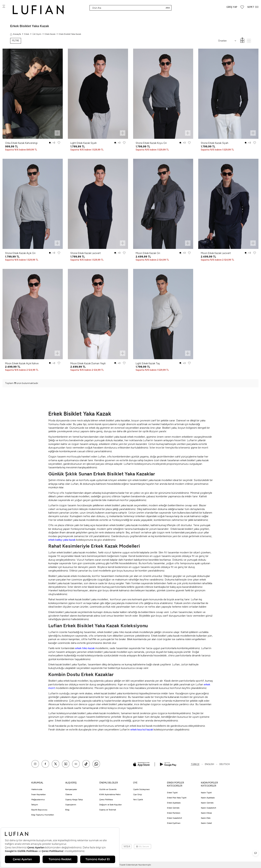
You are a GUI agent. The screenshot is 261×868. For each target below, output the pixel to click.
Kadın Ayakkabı (208, 798)
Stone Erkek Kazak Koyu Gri (151, 143)
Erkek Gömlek (173, 808)
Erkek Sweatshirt (175, 818)
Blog (67, 810)
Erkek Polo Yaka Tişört (177, 798)
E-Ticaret (121, 865)
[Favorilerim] (242, 7)
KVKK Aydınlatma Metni (110, 794)
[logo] (38, 10)
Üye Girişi (138, 794)
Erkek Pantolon (174, 813)
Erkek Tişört (172, 793)
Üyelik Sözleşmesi (141, 789)
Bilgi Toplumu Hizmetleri (43, 815)
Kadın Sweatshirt (209, 808)
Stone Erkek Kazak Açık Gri (20, 253)
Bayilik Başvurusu (39, 810)
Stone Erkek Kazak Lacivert (86, 253)
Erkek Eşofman (174, 823)
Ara (168, 8)
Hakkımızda (37, 789)
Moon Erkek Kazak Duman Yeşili (88, 363)
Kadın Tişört (206, 793)
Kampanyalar (71, 789)
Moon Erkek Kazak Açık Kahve (22, 363)
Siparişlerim (71, 805)
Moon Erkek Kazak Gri (148, 253)
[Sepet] (253, 7)
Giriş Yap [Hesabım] (232, 7)
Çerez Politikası (106, 800)
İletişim (35, 805)
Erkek (27, 34)
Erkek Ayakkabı (174, 803)
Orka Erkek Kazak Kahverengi (21, 143)
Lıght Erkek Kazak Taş (148, 363)
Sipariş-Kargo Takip (74, 800)
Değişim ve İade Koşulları (110, 805)
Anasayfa (16, 34)
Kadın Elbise (206, 813)
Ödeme (69, 794)
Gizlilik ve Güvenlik (108, 789)
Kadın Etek (206, 818)
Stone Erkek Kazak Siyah (215, 143)
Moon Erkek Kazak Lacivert (216, 253)
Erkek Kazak (50, 34)
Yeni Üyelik (138, 800)
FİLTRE (16, 41)
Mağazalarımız (38, 800)
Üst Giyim (37, 34)
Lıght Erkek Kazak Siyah (84, 143)
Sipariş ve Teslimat (108, 810)
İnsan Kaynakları (39, 794)
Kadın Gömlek (207, 803)
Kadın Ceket (206, 823)
